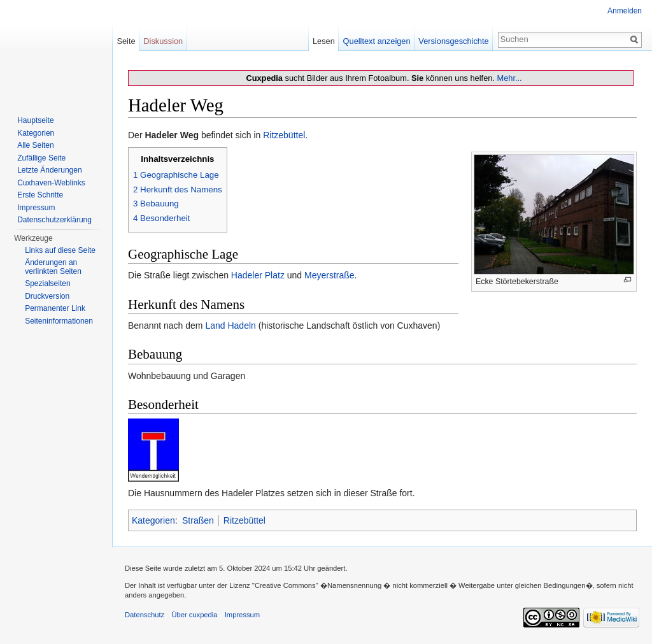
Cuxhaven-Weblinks (51, 183)
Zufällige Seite (41, 158)
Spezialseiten (47, 283)
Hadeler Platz (258, 275)
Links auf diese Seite (60, 250)
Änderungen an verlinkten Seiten (53, 267)
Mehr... (509, 78)
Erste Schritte (40, 195)
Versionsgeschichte (453, 41)
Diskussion (163, 41)
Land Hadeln (230, 326)
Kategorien (153, 520)
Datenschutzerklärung (54, 220)
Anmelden (625, 11)
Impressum (36, 208)
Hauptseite (35, 120)
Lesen (324, 41)
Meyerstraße (330, 275)
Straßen (198, 520)
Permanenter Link (55, 308)
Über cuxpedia (194, 615)
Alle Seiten (35, 145)
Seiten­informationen (59, 321)
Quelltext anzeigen (377, 41)
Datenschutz (145, 615)
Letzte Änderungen (49, 170)
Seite (126, 41)
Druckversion (47, 296)
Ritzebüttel (284, 135)
